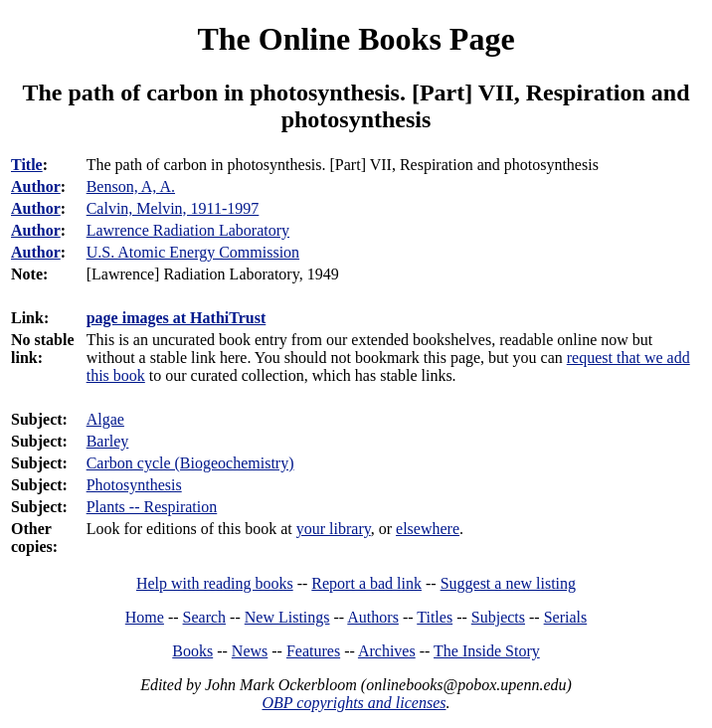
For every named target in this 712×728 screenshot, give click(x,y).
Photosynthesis (134, 485)
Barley (108, 441)
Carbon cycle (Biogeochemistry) (190, 463)
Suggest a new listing (508, 583)
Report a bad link (366, 583)
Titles (435, 617)
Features (313, 651)
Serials (566, 617)
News (250, 651)
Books (192, 651)
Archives (387, 651)
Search (205, 617)
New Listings (287, 617)
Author (36, 186)
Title (27, 165)
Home (145, 617)
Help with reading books (215, 583)
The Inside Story (487, 651)
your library (334, 529)
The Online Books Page (356, 39)
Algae (105, 419)
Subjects (498, 617)
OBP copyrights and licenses (354, 703)
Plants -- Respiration (152, 507)
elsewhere (428, 529)
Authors (373, 617)
